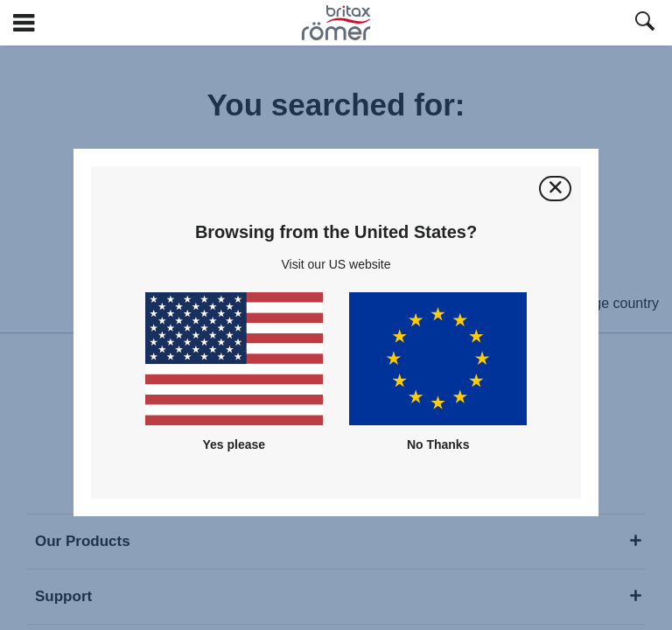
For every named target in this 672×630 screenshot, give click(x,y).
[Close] (555, 189)
